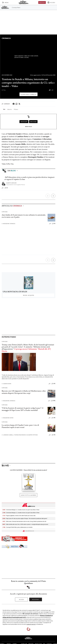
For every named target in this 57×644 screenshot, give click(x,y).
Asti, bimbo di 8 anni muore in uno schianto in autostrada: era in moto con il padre (24, 216)
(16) (54, 435)
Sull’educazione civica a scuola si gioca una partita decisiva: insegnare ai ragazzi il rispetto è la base (29, 178)
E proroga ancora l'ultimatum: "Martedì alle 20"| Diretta (26, 350)
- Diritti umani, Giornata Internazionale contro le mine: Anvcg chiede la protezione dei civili (24, 521)
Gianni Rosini (6, 384)
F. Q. (4, 90)
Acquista (28, 295)
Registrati (36, 599)
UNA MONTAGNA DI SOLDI (15, 292)
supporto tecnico (31, 624)
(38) (53, 418)
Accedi (21, 599)
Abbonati (42, 2)
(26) (53, 384)
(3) (6, 188)
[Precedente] (48, 196)
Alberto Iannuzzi (11, 183)
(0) (54, 224)
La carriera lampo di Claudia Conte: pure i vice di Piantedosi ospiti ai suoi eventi (20, 426)
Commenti (6, 104)
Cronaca (6, 38)
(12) (54, 90)
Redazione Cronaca (8, 224)
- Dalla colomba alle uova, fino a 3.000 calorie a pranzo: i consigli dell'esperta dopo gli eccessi (25, 524)
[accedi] (51, 2)
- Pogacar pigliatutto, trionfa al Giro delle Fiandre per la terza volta (19, 516)
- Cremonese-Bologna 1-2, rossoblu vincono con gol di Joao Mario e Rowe (21, 510)
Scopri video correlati (29, 94)
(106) (53, 401)
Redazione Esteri (8, 418)
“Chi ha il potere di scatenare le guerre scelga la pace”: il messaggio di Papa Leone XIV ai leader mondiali (22, 409)
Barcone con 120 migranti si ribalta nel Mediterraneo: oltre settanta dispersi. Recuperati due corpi (24, 392)
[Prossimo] (53, 196)
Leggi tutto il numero (28, 495)
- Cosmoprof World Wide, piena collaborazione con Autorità (17, 527)
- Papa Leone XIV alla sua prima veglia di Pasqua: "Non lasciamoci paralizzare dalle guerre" (25, 519)
